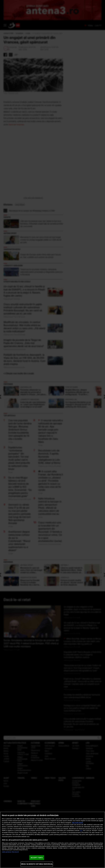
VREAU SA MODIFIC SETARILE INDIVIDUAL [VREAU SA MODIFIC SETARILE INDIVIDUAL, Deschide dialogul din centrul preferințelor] (37, 864)
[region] (52, 840)
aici (81, 830)
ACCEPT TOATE (37, 858)
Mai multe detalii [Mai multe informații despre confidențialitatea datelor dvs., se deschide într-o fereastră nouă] (78, 823)
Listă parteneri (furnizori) (10, 852)
